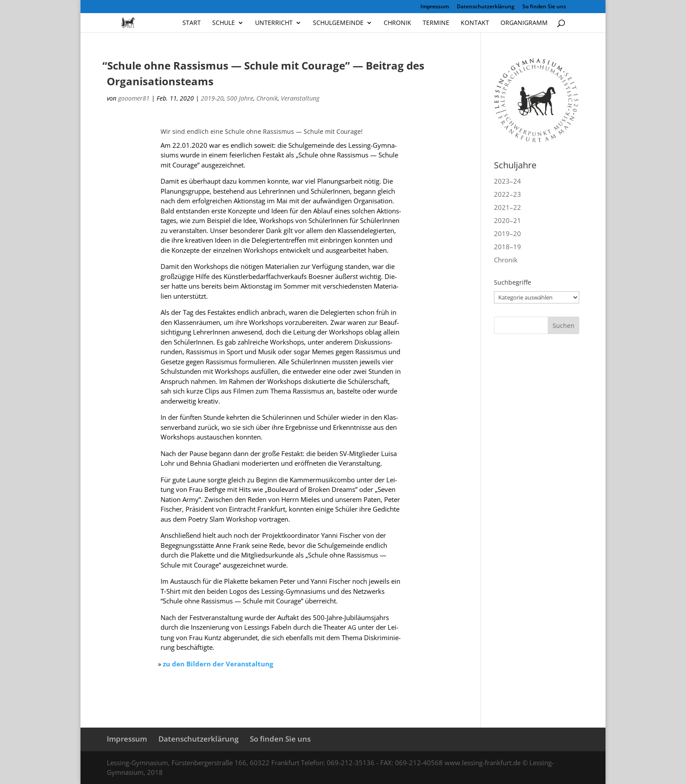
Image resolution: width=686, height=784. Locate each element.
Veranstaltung (300, 98)
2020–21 (507, 220)
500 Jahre (240, 98)
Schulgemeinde (338, 23)
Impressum (435, 7)
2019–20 (507, 233)
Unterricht (274, 23)
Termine (436, 23)
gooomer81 (134, 98)
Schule (224, 23)
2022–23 (507, 194)
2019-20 (212, 98)
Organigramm (524, 23)
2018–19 (507, 247)
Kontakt (475, 23)
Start (192, 23)
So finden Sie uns (544, 7)
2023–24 (507, 181)
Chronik (397, 23)
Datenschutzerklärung (486, 7)
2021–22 (507, 207)
